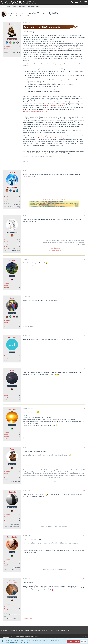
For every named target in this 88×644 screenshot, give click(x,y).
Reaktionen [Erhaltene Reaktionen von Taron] (7, 472)
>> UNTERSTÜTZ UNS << (54, 248)
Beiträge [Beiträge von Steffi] (6, 244)
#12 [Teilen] (84, 579)
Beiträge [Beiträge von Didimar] (6, 51)
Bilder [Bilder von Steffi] (6, 246)
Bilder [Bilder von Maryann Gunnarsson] (6, 611)
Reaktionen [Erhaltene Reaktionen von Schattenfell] (7, 515)
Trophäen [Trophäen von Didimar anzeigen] (7, 49)
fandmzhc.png (27, 618)
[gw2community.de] (19, 2)
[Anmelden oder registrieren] (76, 2)
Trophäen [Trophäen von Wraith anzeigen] (7, 197)
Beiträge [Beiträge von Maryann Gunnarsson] (6, 609)
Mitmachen (55, 200)
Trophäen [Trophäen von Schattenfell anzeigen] (7, 517)
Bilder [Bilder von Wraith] (6, 201)
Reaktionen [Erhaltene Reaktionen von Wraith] (7, 195)
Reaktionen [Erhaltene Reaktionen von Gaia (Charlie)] (7, 560)
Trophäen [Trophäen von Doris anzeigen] (7, 323)
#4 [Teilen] (84, 259)
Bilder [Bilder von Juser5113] (6, 360)
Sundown (41, 438)
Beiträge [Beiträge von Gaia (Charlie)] (6, 564)
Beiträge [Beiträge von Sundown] (6, 437)
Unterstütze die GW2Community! (55, 106)
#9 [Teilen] (84, 448)
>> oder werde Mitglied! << (54, 250)
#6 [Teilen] (84, 336)
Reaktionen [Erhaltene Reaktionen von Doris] (7, 320)
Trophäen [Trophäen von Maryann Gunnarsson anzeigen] (7, 607)
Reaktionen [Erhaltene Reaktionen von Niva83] (7, 283)
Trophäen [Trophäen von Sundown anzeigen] (7, 434)
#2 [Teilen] (84, 171)
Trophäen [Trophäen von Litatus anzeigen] (7, 395)
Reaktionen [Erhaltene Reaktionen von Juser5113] (7, 356)
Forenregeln (46, 200)
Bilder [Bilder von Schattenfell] (6, 521)
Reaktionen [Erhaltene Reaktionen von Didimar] (7, 47)
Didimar (12, 16)
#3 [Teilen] (84, 216)
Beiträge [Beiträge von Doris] (6, 325)
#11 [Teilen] (84, 535)
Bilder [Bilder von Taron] (6, 478)
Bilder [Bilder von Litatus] (6, 399)
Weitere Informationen (74, 641)
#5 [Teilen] (84, 296)
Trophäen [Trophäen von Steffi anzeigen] (7, 242)
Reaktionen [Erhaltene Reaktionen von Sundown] (7, 432)
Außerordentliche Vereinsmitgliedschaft (35, 111)
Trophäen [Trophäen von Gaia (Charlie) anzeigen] (7, 562)
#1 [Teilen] (84, 22)
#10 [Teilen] (84, 490)
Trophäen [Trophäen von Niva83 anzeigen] (7, 285)
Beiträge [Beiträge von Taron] (6, 476)
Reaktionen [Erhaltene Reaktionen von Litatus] (7, 393)
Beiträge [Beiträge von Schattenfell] (6, 519)
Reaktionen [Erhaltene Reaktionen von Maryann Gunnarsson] (7, 605)
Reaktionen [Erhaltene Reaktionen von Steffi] (7, 240)
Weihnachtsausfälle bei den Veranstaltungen (52, 138)
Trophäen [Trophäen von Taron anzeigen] (7, 474)
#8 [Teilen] (84, 408)
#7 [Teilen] (84, 369)
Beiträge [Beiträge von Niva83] (6, 288)
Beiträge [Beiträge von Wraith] (6, 199)
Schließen (84, 641)
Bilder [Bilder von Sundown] (6, 439)
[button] (86, 2)
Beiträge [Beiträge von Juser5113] (6, 358)
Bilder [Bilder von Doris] (6, 327)
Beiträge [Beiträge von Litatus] (6, 397)
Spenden (63, 200)
